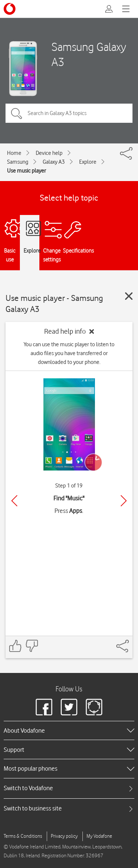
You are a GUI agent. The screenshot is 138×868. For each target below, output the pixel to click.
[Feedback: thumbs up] (15, 646)
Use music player (26, 171)
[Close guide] (129, 296)
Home (14, 153)
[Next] (124, 501)
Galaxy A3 (54, 162)
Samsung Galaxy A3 (89, 54)
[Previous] (14, 501)
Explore (88, 162)
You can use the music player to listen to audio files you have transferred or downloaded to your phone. (69, 353)
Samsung (18, 162)
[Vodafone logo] (10, 9)
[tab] (69, 788)
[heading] (69, 730)
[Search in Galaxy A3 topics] (69, 113)
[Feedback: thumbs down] (32, 646)
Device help (49, 153)
